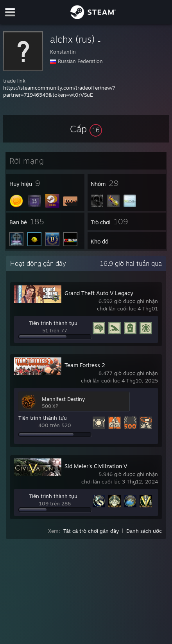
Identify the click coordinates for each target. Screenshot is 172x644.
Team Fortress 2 (85, 365)
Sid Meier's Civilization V (96, 466)
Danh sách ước (144, 531)
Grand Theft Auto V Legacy (99, 293)
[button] (86, 129)
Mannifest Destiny (63, 399)
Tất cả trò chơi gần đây (91, 531)
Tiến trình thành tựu (53, 323)
